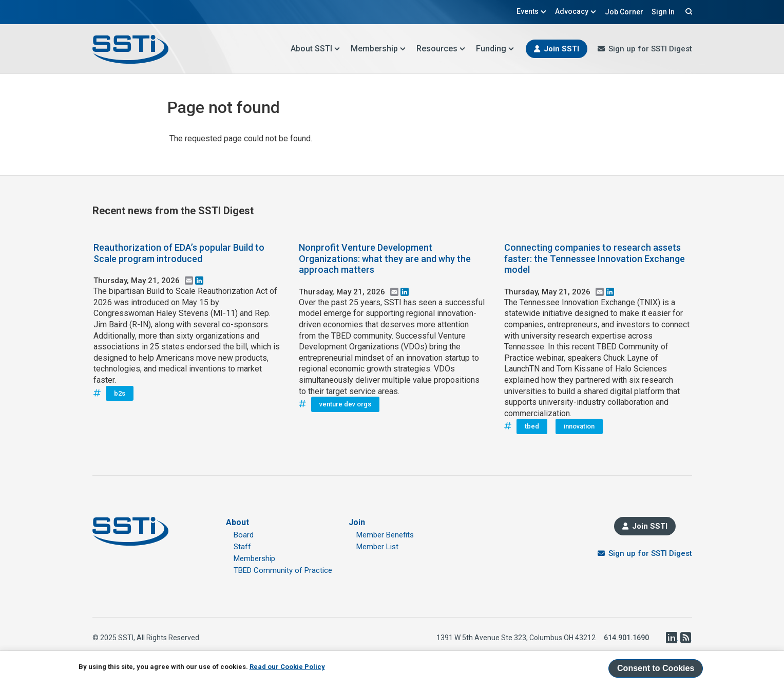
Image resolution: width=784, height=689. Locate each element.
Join (357, 522)
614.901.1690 (626, 638)
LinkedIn (672, 638)
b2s (120, 393)
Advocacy (576, 11)
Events (532, 11)
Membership (378, 49)
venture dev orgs (345, 404)
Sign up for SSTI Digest (650, 49)
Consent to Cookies (656, 668)
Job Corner (624, 12)
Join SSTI (561, 49)
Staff (242, 547)
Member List (377, 547)
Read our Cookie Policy (287, 667)
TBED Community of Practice (283, 570)
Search (687, 11)
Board (244, 535)
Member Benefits (385, 535)
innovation (579, 426)
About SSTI (315, 49)
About (237, 522)
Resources (441, 49)
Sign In (663, 12)
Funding (495, 49)
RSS (686, 638)
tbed (532, 426)
